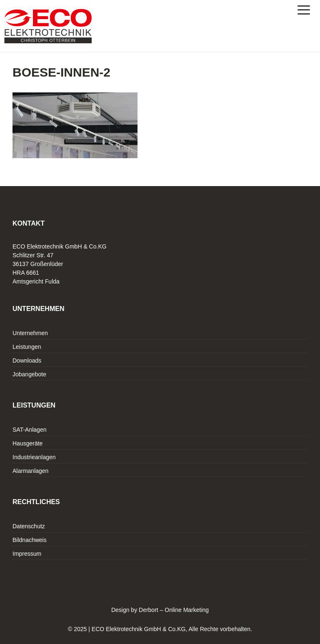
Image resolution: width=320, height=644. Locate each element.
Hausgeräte (27, 443)
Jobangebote (29, 374)
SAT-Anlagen (29, 430)
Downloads (27, 361)
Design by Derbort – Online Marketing (160, 610)
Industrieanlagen (34, 457)
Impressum (27, 554)
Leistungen (27, 347)
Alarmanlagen (30, 471)
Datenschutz (29, 526)
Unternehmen (30, 333)
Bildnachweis (30, 540)
